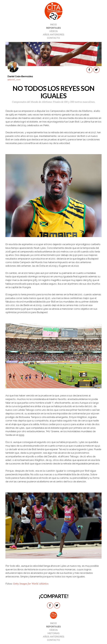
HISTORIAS (53, 633)
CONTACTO (53, 38)
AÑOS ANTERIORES (54, 35)
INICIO (53, 25)
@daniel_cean (14, 80)
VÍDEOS (53, 31)
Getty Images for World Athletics (31, 584)
